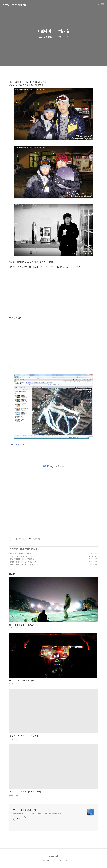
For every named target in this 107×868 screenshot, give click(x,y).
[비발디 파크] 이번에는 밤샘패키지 (21, 559)
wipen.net (53, 856)
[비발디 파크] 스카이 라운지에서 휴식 (22, 562)
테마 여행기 (15, 549)
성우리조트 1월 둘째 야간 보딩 (20, 553)
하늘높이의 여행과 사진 (15, 5)
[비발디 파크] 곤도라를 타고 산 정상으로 (23, 565)
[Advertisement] (53, 466)
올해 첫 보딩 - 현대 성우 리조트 (20, 556)
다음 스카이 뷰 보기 (18, 444)
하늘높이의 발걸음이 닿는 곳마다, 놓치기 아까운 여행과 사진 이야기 (38, 813)
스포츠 (22, 549)
